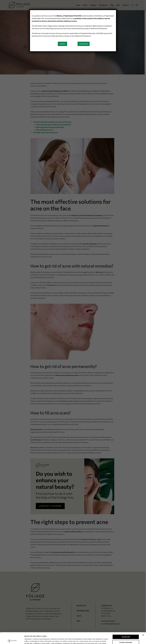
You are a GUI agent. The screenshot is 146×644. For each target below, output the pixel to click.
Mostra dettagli (98, 640)
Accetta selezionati (126, 631)
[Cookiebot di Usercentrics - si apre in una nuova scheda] (12, 640)
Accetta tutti (126, 625)
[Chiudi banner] (143, 624)
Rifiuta (126, 636)
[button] (62, 44)
